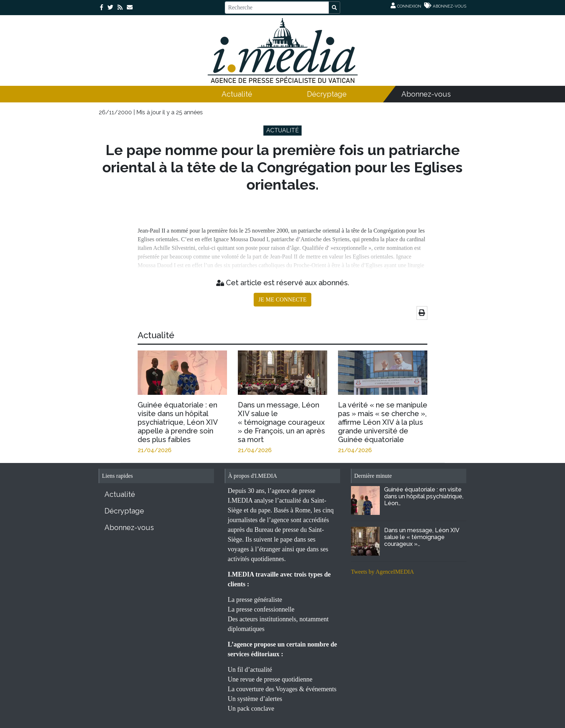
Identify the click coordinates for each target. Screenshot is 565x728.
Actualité (237, 94)
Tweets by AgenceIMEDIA (382, 572)
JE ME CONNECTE (282, 299)
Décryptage (327, 94)
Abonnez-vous (426, 94)
